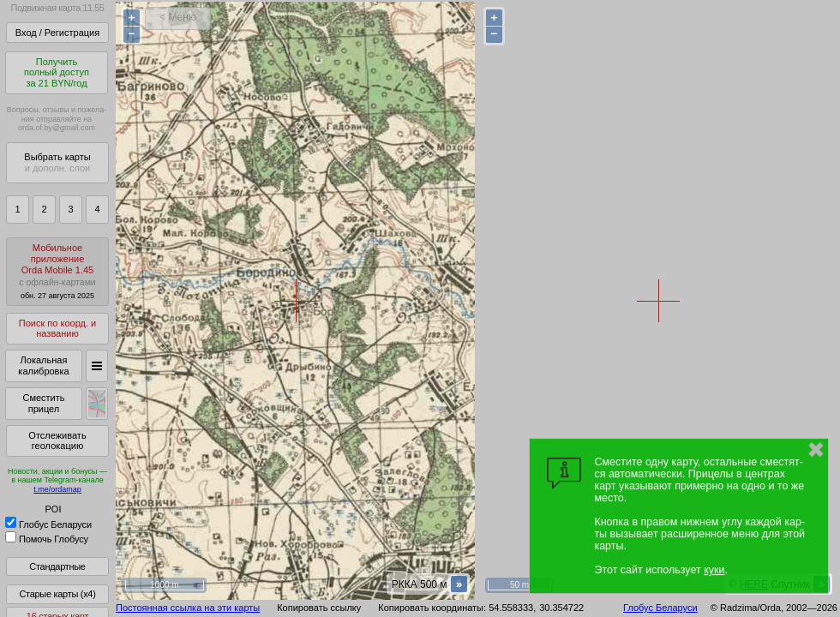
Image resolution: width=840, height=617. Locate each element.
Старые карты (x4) (57, 594)
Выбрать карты (57, 162)
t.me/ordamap (57, 489)
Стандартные (57, 566)
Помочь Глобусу (47, 539)
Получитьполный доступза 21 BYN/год (57, 72)
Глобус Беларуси (48, 524)
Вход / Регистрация (57, 33)
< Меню (178, 17)
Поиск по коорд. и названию (57, 329)
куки (714, 570)
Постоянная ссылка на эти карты (188, 608)
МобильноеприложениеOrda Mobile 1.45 (57, 271)
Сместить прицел (43, 403)
